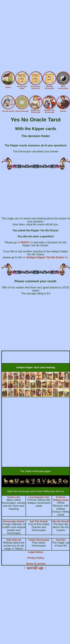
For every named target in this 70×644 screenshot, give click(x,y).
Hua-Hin (61, 540)
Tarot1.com (14, 497)
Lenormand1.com (39, 497)
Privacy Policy (36, 558)
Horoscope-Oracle (14, 521)
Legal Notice (36, 552)
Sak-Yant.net (14, 540)
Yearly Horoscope (39, 540)
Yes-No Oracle (61, 521)
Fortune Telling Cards (61, 498)
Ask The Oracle (39, 521)
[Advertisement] (35, 36)
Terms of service (36, 564)
